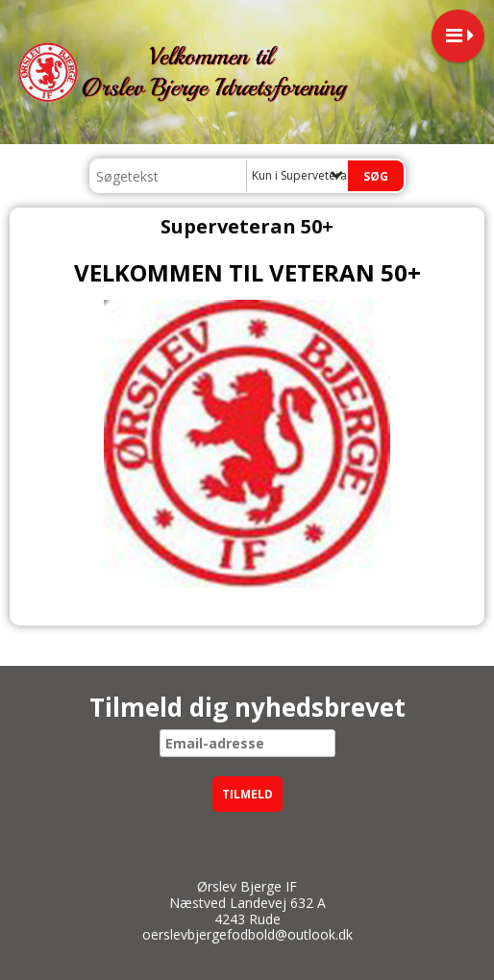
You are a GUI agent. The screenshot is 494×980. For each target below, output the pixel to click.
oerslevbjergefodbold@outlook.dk (247, 934)
